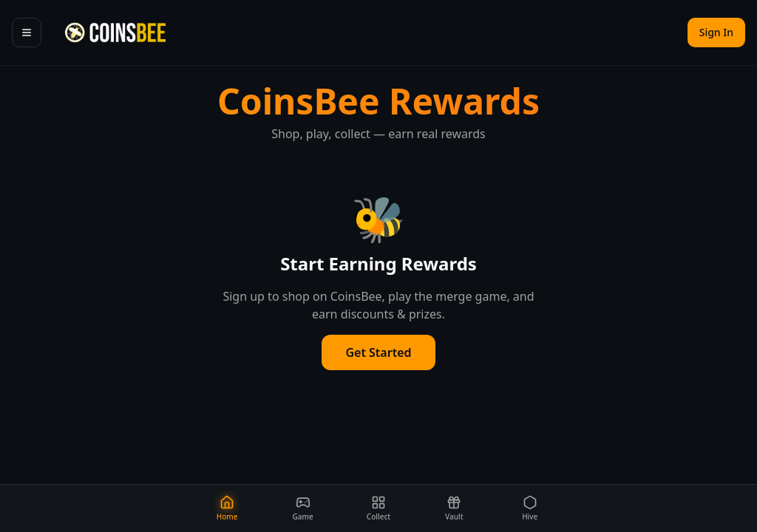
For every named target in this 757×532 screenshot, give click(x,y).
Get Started (378, 352)
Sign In (716, 32)
